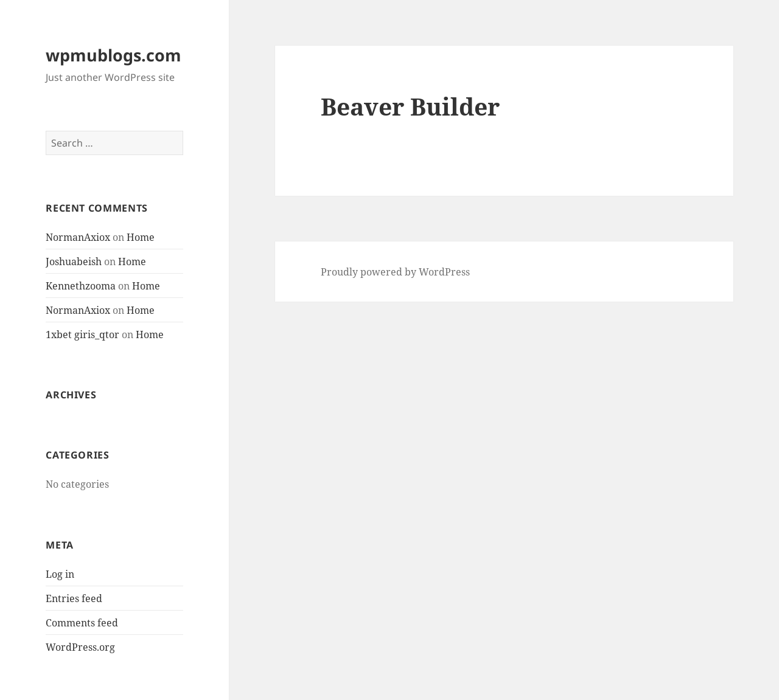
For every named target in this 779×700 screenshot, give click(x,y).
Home (141, 237)
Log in (60, 574)
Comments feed (82, 623)
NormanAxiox (78, 237)
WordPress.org (80, 647)
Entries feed (74, 598)
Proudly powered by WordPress (395, 272)
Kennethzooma (81, 286)
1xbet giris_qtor (82, 334)
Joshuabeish (74, 262)
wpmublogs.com (114, 55)
